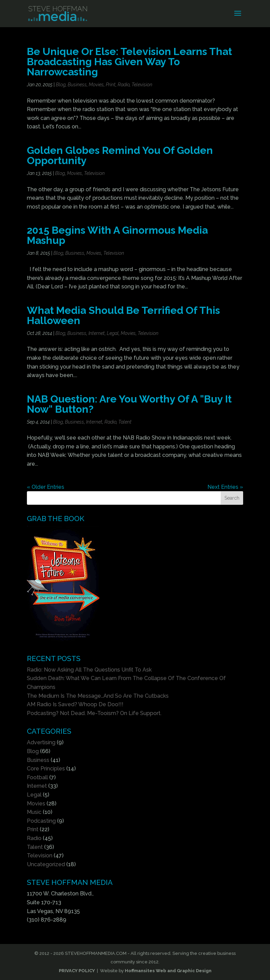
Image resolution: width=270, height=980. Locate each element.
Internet (97, 333)
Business (77, 85)
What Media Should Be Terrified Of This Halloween (123, 315)
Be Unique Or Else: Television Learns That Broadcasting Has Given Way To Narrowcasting (129, 62)
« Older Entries (46, 487)
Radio (124, 85)
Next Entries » (225, 487)
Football (37, 777)
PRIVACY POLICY (77, 971)
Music (34, 812)
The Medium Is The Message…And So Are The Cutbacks (98, 696)
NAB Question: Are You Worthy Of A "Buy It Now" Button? (129, 404)
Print (111, 85)
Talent (125, 422)
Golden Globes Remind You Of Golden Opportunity (120, 155)
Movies (96, 85)
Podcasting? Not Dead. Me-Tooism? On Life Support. (94, 713)
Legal (113, 333)
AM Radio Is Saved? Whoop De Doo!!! (75, 704)
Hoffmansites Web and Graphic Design (168, 971)
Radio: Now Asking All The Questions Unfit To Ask (89, 670)
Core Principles (46, 769)
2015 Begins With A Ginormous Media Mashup (117, 235)
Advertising (41, 742)
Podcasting (41, 821)
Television (142, 85)
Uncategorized (46, 864)
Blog (61, 85)
